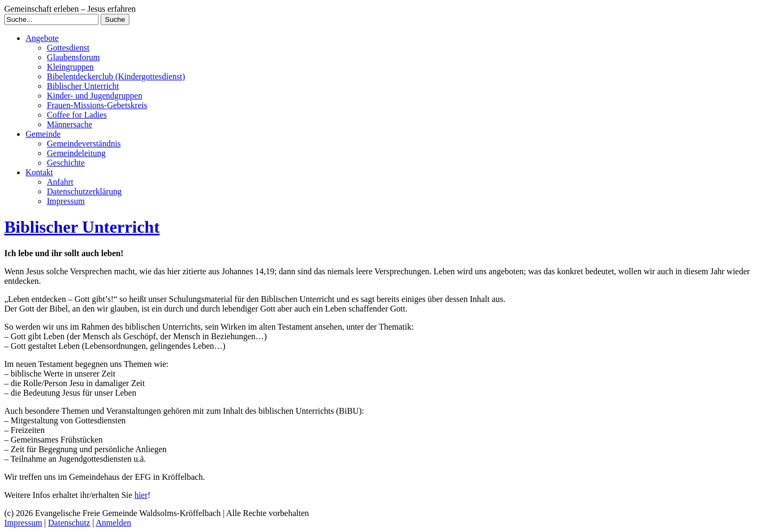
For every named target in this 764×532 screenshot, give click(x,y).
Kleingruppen (70, 67)
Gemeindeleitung (76, 153)
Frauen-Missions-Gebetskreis (97, 105)
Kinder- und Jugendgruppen (95, 96)
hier (141, 495)
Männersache (69, 124)
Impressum (66, 201)
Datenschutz (69, 523)
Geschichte (66, 163)
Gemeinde (43, 134)
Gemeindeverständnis (84, 144)
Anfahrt (60, 182)
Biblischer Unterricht (83, 86)
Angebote (42, 38)
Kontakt (39, 172)
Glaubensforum (73, 57)
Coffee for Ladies (77, 115)
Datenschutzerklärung (84, 191)
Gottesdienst (68, 48)
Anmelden (114, 523)
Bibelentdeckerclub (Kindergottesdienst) (116, 76)
